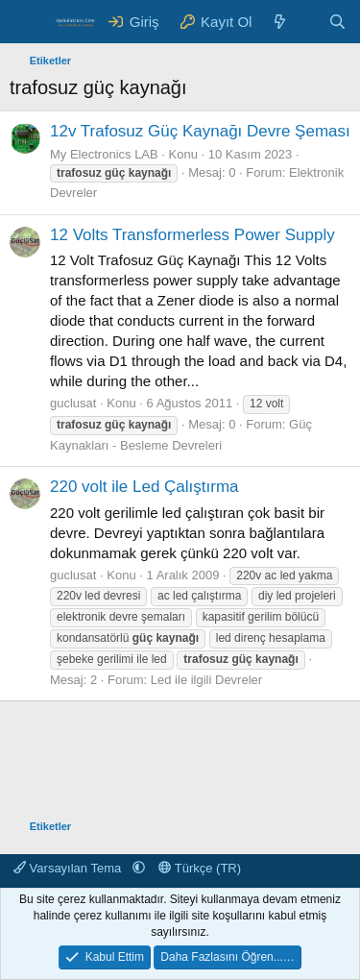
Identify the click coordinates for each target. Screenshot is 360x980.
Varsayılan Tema (69, 868)
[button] (139, 868)
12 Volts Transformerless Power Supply (192, 235)
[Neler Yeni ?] (280, 22)
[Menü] (26, 22)
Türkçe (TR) (200, 868)
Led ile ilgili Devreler (206, 680)
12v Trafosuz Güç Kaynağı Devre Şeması (200, 131)
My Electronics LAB (104, 154)
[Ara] (337, 22)
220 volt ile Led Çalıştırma (144, 487)
